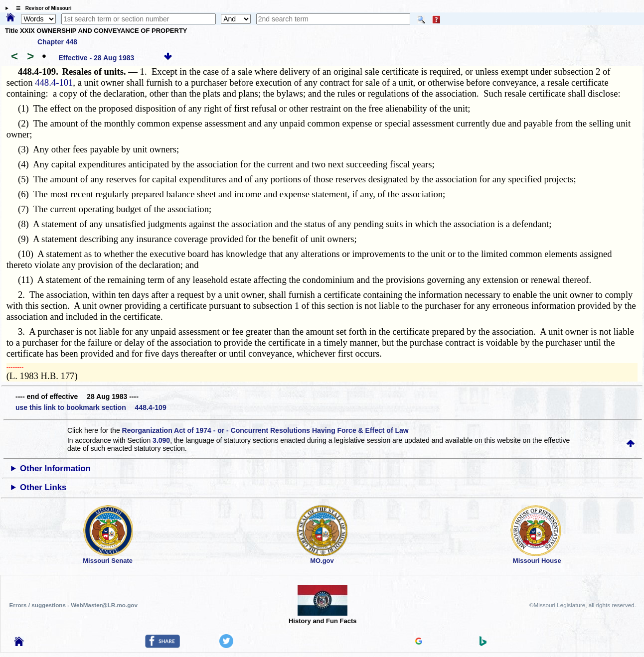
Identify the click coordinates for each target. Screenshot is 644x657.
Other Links (43, 487)
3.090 (161, 440)
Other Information (55, 468)
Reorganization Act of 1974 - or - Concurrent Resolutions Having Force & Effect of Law (265, 430)
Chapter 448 (57, 42)
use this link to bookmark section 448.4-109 (91, 407)
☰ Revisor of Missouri (41, 8)
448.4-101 (54, 82)
